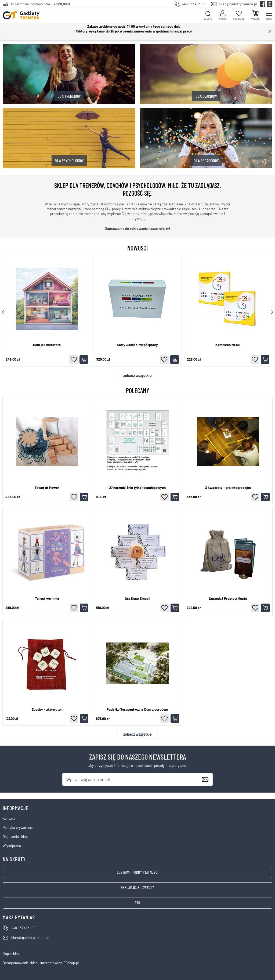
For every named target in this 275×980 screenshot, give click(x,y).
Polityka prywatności (19, 827)
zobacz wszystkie (137, 375)
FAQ (137, 903)
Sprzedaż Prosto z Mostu (228, 599)
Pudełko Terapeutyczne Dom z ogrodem (137, 709)
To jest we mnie (47, 599)
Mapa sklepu (12, 954)
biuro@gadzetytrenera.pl (238, 4)
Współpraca (12, 846)
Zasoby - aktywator (47, 709)
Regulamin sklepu (16, 837)
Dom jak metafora (47, 345)
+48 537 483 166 (194, 4)
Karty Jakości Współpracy (137, 345)
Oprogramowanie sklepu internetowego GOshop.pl (41, 963)
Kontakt (9, 818)
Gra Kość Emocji (137, 599)
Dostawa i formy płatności (138, 872)
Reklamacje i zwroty (137, 888)
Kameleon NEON (228, 345)
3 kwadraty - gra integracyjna (228, 488)
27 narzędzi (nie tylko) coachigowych (137, 488)
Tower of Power (47, 488)
